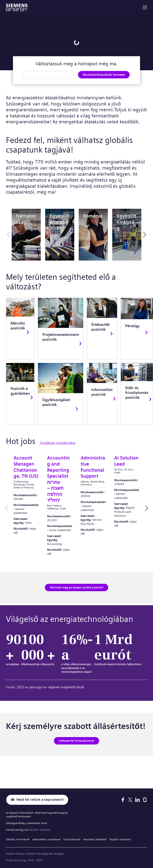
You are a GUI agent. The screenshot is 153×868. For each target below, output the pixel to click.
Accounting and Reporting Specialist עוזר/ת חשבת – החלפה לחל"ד (58, 479)
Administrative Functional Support (93, 467)
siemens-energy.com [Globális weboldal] (18, 830)
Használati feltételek (95, 840)
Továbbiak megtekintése (58, 443)
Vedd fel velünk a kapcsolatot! (40, 800)
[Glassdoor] (145, 800)
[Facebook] (123, 800)
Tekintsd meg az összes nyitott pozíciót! (76, 587)
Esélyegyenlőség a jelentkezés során (26, 823)
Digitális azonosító (120, 840)
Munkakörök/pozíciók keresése (104, 75)
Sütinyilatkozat (72, 840)
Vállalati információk (18, 840)
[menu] (145, 7)
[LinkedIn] (137, 800)
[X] (130, 800)
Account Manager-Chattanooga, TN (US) (26, 467)
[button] (145, 235)
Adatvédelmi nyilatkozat (46, 840)
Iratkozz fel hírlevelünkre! (76, 741)
